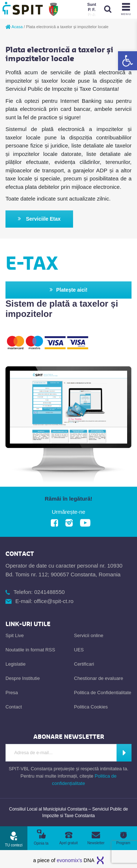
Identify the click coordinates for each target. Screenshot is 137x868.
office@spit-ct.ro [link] (54, 601)
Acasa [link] (14, 27)
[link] (128, 61)
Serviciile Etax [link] (39, 219)
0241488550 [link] (50, 592)
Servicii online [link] (89, 635)
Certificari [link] (84, 664)
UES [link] (79, 650)
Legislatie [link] (16, 664)
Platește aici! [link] (69, 290)
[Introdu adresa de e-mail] (61, 753)
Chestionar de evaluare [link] (99, 678)
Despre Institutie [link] (23, 678)
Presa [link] (12, 693)
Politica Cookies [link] (91, 707)
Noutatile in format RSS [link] (30, 650)
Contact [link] (14, 707)
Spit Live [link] (15, 635)
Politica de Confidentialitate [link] (103, 693)
